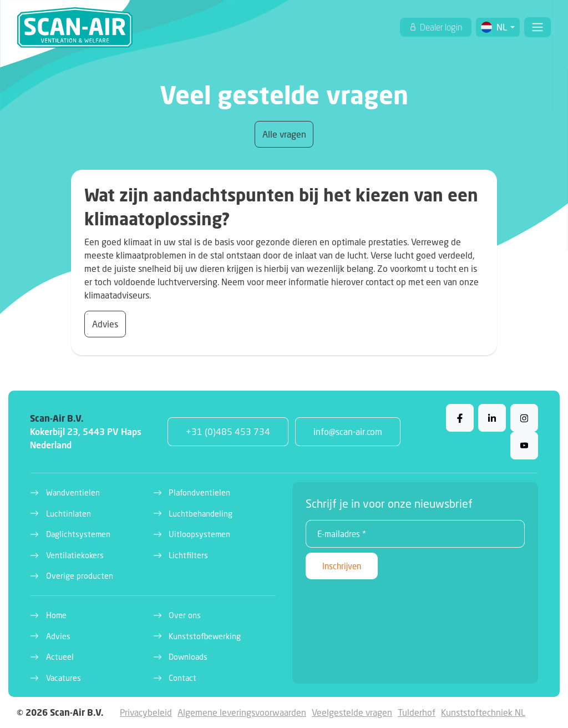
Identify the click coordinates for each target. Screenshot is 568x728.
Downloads (188, 657)
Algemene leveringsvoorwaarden (242, 712)
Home (56, 615)
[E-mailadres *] (415, 534)
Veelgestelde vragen (352, 712)
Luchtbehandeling (201, 514)
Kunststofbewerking (205, 636)
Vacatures (64, 678)
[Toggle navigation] (537, 27)
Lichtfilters (188, 555)
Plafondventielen (199, 492)
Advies (105, 324)
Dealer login (440, 27)
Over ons (185, 615)
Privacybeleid (146, 712)
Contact (182, 678)
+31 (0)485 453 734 (228, 431)
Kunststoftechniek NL (483, 712)
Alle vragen (284, 134)
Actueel (60, 657)
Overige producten (80, 576)
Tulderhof (417, 712)
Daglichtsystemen (78, 534)
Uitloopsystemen (199, 534)
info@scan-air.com (348, 431)
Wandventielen (73, 492)
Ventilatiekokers (75, 555)
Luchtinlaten (69, 514)
